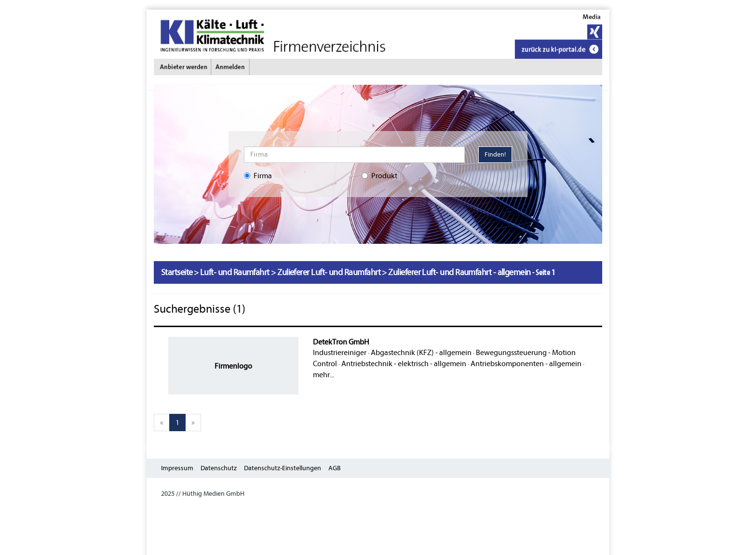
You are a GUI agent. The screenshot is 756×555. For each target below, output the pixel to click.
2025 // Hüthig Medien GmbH (203, 494)
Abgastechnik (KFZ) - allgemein (421, 353)
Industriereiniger (340, 353)
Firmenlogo (233, 366)
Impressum (177, 468)
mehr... (324, 375)
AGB (335, 468)
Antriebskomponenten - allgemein (526, 364)
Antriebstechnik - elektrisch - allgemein (404, 364)
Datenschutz (219, 468)
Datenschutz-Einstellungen (283, 468)
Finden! (495, 154)
